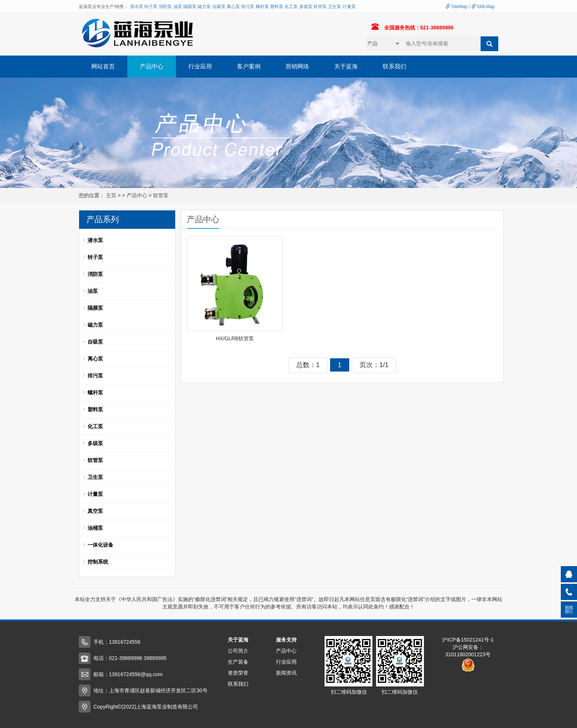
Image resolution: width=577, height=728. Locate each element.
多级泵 (306, 7)
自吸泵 (219, 7)
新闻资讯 (286, 673)
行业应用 (200, 66)
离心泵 (233, 7)
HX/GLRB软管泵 (235, 338)
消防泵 (165, 7)
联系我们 (394, 66)
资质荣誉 (238, 673)
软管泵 (320, 7)
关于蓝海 (346, 66)
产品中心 (152, 66)
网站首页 (103, 66)
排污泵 (248, 7)
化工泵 (291, 7)
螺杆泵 (262, 7)
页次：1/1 (374, 365)
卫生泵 (334, 7)
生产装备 (238, 662)
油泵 (178, 7)
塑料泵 (277, 7)
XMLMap (483, 7)
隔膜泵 (190, 7)
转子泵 (151, 7)
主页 (111, 195)
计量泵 (349, 7)
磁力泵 (204, 7)
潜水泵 (137, 7)
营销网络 (297, 66)
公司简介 (238, 651)
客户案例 (249, 66)
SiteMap (456, 7)
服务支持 (286, 640)
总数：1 (308, 365)
